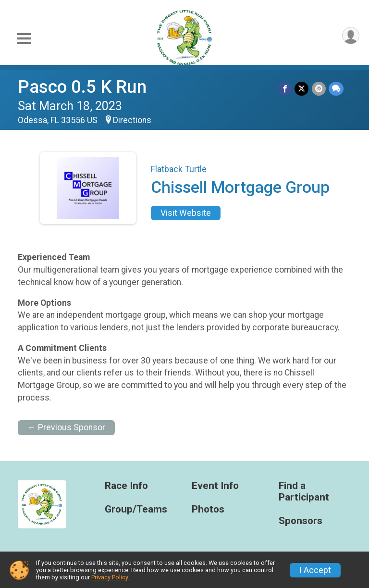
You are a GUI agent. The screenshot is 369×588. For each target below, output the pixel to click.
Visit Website (186, 213)
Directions (132, 120)
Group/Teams (136, 509)
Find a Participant (304, 492)
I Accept (315, 570)
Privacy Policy (110, 577)
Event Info (215, 486)
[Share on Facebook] (285, 89)
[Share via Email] (319, 89)
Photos (208, 509)
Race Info (126, 486)
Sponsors (301, 521)
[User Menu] (351, 36)
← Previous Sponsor (66, 427)
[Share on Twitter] (302, 89)
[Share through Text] (336, 89)
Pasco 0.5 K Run (82, 87)
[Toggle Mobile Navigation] (24, 39)
